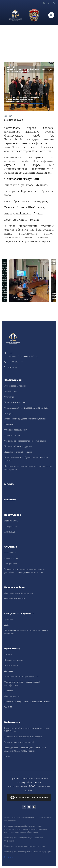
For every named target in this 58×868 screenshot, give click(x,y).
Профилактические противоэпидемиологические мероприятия (28, 468)
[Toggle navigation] (51, 15)
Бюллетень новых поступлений (19, 742)
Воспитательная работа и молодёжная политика (27, 702)
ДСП (6, 625)
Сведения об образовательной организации (25, 441)
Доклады (8, 619)
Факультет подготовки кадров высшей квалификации (22, 683)
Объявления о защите (15, 599)
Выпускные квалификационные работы (23, 737)
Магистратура (11, 521)
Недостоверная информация (18, 452)
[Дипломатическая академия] (15, 15)
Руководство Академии (15, 386)
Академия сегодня (13, 435)
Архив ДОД (10, 532)
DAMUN (8, 707)
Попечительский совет (15, 402)
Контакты (11, 367)
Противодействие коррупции (18, 446)
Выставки (9, 691)
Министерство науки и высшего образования (25, 846)
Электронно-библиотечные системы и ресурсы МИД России (27, 730)
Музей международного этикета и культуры (25, 419)
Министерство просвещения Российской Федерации (28, 852)
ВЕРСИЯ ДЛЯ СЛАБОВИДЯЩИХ (29, 797)
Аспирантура (11, 526)
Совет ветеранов (12, 696)
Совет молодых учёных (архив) (19, 593)
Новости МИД (11, 665)
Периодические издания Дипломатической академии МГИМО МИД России (25, 749)
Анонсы (8, 654)
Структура (9, 397)
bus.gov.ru (9, 857)
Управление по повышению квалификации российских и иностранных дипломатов (25, 571)
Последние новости (14, 660)
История (8, 413)
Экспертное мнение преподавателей (22, 676)
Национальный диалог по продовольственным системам (27, 632)
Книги (7, 756)
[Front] (13, 338)
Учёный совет (11, 391)
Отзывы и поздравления (16, 430)
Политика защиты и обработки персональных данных (26, 459)
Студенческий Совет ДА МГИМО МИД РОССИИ (27, 408)
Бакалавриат (10, 553)
